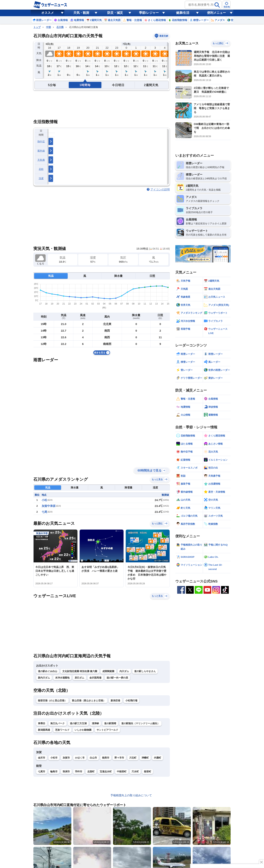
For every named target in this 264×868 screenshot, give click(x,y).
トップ (37, 27)
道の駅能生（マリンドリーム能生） (140, 723)
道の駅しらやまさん (145, 671)
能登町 (148, 772)
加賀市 (66, 758)
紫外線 (41, 151)
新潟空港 (115, 701)
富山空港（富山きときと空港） (89, 701)
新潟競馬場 (44, 730)
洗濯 (41, 178)
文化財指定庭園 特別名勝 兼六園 (80, 671)
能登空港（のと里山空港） (52, 701)
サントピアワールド (107, 730)
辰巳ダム (79, 678)
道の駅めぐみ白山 (48, 671)
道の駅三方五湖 (78, 723)
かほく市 (80, 758)
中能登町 (122, 772)
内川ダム (124, 671)
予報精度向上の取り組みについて (131, 795)
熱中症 (41, 141)
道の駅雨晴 (110, 723)
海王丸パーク (58, 723)
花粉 (41, 169)
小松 (44, 500)
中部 (48, 27)
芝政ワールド (62, 730)
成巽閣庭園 (108, 671)
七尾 (44, 512)
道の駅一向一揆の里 (117, 678)
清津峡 (95, 723)
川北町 (133, 758)
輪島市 (54, 772)
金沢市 (42, 758)
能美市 (106, 758)
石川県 (60, 27)
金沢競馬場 (95, 678)
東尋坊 (42, 723)
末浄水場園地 (62, 678)
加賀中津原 (49, 506)
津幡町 (145, 758)
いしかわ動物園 (83, 730)
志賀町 (91, 772)
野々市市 (119, 758)
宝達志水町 (106, 772)
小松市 (54, 758)
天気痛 (41, 160)
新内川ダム (44, 678)
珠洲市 (66, 772)
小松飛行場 (131, 701)
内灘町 (158, 758)
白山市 (93, 758)
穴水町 (135, 772)
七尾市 (42, 772)
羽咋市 (79, 772)
